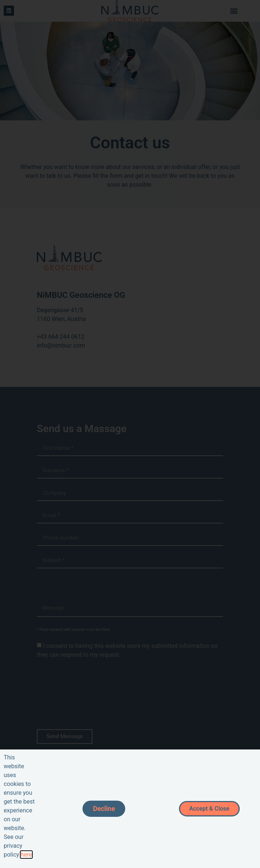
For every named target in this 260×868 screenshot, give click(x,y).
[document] (130, 434)
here (26, 855)
